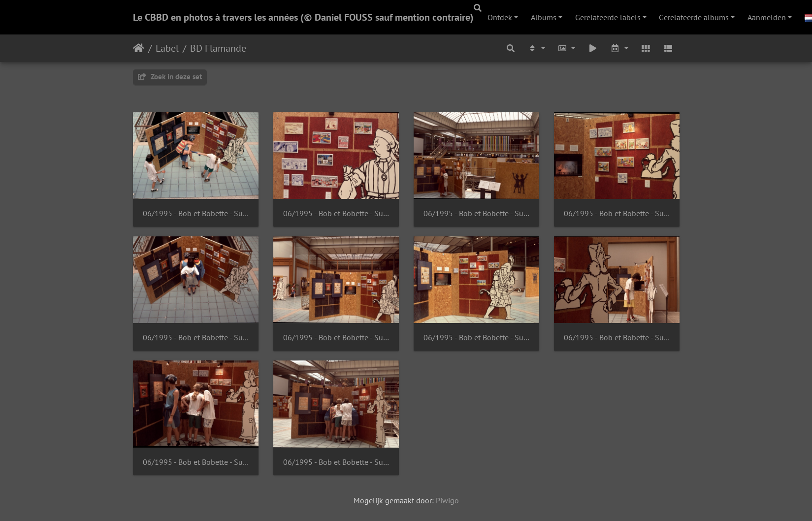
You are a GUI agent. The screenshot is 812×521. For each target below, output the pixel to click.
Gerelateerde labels (608, 17)
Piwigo (447, 500)
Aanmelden (767, 17)
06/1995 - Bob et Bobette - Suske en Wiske (196, 213)
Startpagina (139, 48)
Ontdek (500, 17)
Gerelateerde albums (694, 17)
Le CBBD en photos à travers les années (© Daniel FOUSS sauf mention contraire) (303, 17)
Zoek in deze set (170, 77)
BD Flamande (218, 48)
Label (167, 48)
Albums (544, 17)
